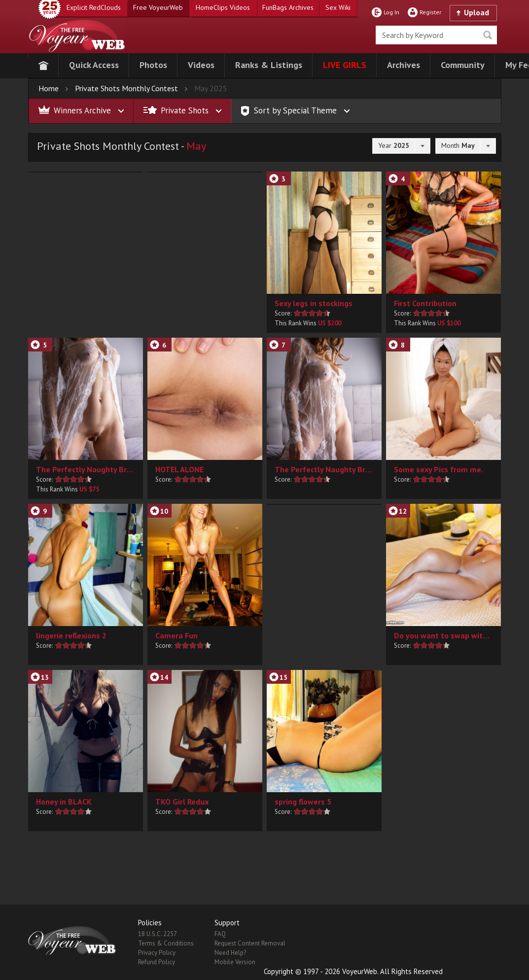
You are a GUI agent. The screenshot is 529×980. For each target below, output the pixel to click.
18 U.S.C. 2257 (158, 934)
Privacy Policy (157, 953)
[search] (436, 35)
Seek (488, 35)
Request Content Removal (250, 943)
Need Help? (230, 953)
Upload (476, 12)
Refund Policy (157, 962)
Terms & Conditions (166, 943)
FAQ (220, 934)
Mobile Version (235, 962)
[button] (94, 66)
